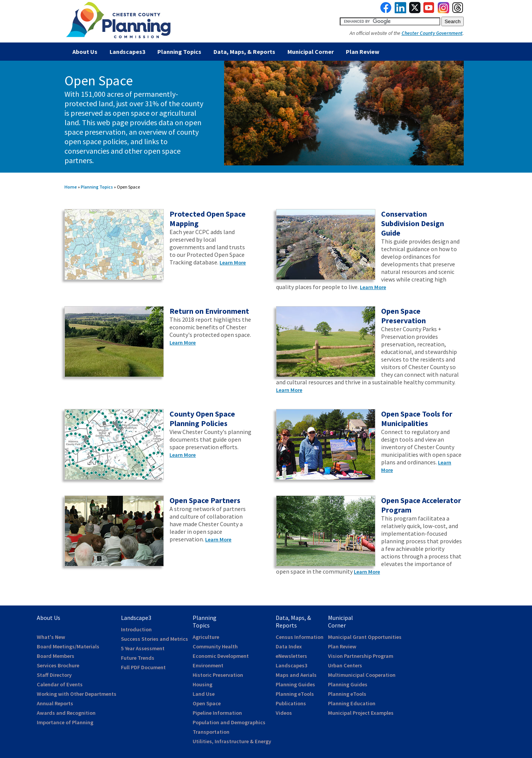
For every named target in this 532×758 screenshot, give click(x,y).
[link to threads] (458, 11)
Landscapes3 (127, 52)
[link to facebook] (386, 11)
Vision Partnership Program (361, 656)
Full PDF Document (143, 667)
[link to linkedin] (401, 11)
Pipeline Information (217, 713)
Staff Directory (54, 675)
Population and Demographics (229, 722)
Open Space (207, 703)
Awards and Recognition (66, 713)
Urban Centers (345, 665)
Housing (202, 684)
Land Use (204, 694)
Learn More (233, 263)
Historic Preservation (218, 675)
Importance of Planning (65, 722)
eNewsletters (291, 656)
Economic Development (221, 656)
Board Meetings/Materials (68, 646)
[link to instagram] (444, 11)
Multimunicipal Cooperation (362, 675)
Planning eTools (295, 694)
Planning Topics (179, 52)
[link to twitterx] (415, 11)
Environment (208, 665)
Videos (284, 713)
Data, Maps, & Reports (244, 52)
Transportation (211, 732)
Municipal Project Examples (361, 713)
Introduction (136, 629)
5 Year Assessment (143, 648)
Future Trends (138, 658)
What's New (51, 637)
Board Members (56, 656)
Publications (291, 703)
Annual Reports (55, 703)
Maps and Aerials (296, 675)
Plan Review (363, 52)
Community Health (215, 646)
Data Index (289, 646)
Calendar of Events (60, 684)
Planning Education (352, 703)
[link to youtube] (429, 11)
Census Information (300, 637)
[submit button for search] (452, 21)
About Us (85, 52)
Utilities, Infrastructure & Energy (232, 741)
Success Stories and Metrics (155, 639)
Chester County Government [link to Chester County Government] (432, 33)
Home (71, 187)
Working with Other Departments (77, 694)
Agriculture (206, 637)
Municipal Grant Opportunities (365, 637)
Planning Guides (295, 684)
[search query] (390, 21)
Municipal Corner (311, 52)
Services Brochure (58, 665)
